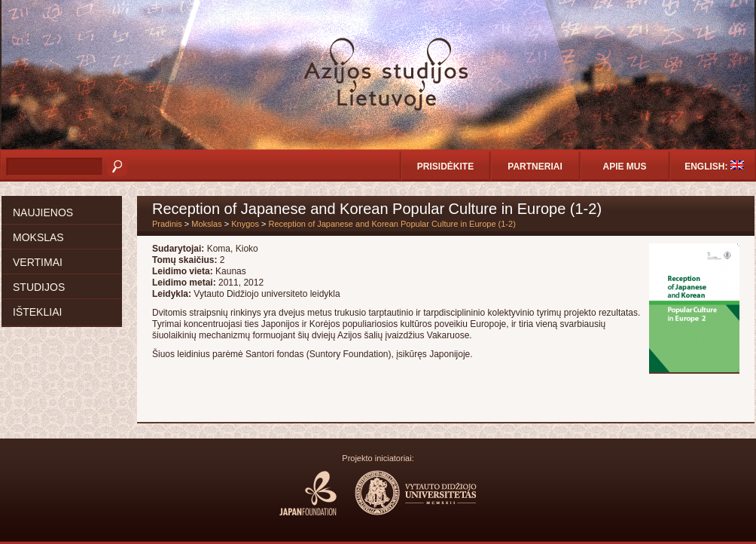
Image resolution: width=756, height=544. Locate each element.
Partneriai (535, 167)
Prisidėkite (445, 167)
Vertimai (38, 262)
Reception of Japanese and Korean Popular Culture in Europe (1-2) (392, 224)
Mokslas (38, 237)
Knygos (245, 224)
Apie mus (624, 167)
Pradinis (167, 224)
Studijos (39, 287)
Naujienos (43, 212)
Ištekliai (37, 312)
